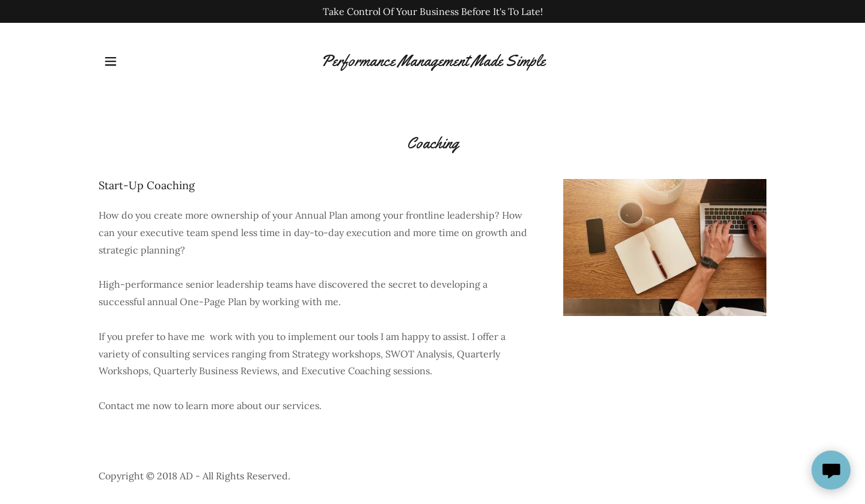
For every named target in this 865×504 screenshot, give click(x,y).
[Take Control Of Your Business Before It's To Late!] (432, 11)
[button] (111, 61)
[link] (433, 61)
